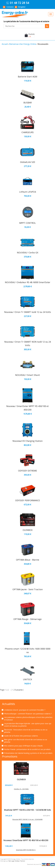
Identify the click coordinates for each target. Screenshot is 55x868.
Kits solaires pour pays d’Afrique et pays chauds (23, 746)
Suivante (19, 690)
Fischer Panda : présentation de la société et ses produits (27, 749)
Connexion (10, 7)
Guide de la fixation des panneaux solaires (21, 736)
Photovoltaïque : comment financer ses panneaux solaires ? (28, 714)
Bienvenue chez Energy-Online (23, 44)
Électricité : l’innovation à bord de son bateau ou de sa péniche (26, 731)
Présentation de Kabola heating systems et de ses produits (28, 753)
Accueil (5, 44)
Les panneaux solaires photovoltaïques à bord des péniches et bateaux (28, 718)
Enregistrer (22, 7)
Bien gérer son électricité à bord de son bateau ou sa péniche (26, 741)
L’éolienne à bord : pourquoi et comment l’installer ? (25, 710)
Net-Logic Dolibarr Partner (17, 861)
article (32, 34)
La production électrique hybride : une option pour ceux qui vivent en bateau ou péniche (28, 725)
